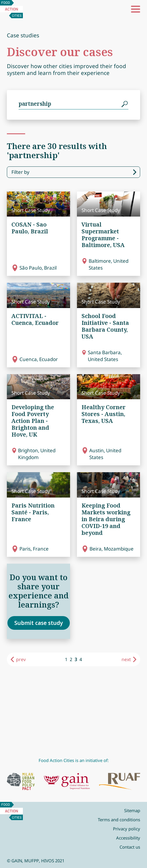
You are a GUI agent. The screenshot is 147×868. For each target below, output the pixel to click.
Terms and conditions (119, 820)
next (126, 659)
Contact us (130, 847)
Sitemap (132, 810)
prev (21, 659)
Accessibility (128, 838)
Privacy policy (127, 829)
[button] (136, 9)
